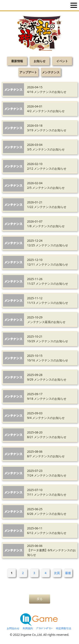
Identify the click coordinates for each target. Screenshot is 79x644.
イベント (62, 61)
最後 (68, 573)
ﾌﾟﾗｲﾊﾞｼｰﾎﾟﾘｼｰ (44, 628)
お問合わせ (13, 628)
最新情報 (17, 61)
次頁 (57, 573)
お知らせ (40, 61)
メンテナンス (51, 72)
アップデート (28, 72)
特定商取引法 (64, 628)
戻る (40, 599)
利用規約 (28, 628)
